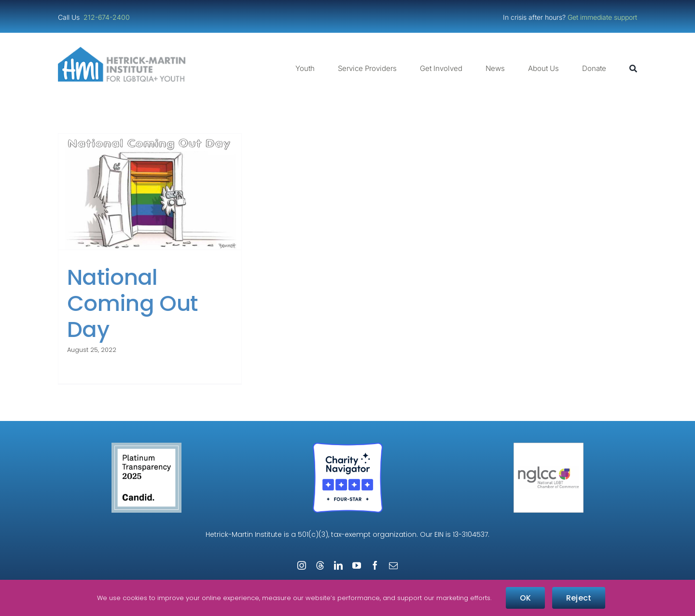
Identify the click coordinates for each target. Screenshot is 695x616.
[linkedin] (338, 565)
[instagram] (302, 565)
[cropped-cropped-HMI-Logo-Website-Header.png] (122, 50)
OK (525, 598)
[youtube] (357, 565)
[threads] (320, 565)
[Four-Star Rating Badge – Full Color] (348, 446)
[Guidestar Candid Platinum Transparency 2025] (146, 446)
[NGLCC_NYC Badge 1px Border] (549, 446)
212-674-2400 (108, 17)
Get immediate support (602, 17)
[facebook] (375, 565)
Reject (579, 598)
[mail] (393, 565)
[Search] (633, 69)
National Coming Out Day (132, 303)
